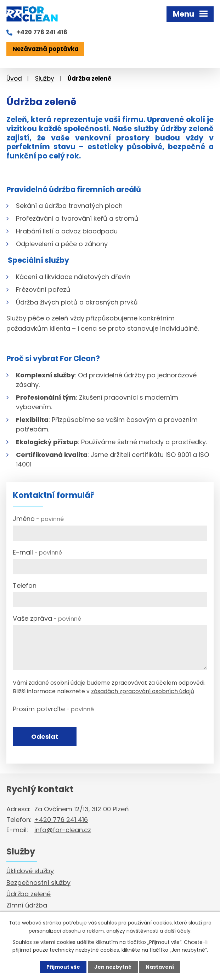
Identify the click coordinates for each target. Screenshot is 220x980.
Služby (45, 79)
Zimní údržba (27, 905)
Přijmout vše (63, 967)
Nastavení (160, 967)
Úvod (14, 79)
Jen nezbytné (113, 967)
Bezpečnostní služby (38, 883)
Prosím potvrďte (53, 709)
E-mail (37, 552)
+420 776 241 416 (42, 32)
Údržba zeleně (29, 894)
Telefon (25, 585)
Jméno (38, 519)
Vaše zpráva (47, 618)
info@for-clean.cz (63, 830)
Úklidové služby (30, 871)
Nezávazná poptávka (46, 49)
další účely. (178, 930)
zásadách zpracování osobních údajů (143, 691)
